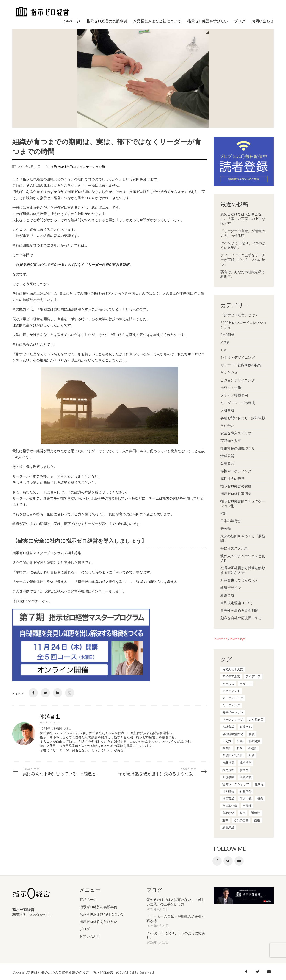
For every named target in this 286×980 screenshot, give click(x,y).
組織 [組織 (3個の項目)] (260, 799)
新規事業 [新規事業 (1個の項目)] (228, 777)
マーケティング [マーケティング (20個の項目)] (233, 698)
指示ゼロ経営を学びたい (98, 921)
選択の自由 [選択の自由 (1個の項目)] (241, 820)
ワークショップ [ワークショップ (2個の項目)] (233, 719)
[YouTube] (239, 861)
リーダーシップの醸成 (238, 403)
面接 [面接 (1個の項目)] (257, 820)
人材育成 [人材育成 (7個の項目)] (228, 727)
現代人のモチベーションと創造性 (243, 558)
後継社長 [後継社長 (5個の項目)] (228, 763)
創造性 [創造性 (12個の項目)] (227, 748)
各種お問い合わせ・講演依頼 (243, 418)
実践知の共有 (231, 441)
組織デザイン (231, 588)
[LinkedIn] (58, 693)
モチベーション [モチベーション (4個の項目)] (233, 712)
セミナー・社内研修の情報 (241, 365)
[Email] (70, 693)
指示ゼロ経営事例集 (236, 494)
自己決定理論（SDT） (237, 603)
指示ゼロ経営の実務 (236, 486)
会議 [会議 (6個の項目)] (252, 734)
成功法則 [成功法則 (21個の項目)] (246, 763)
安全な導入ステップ (236, 433)
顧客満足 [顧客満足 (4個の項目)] (228, 827)
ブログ (85, 928)
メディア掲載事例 (234, 395)
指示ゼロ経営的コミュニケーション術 (78, 167)
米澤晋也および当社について (102, 913)
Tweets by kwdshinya (230, 639)
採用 (224, 513)
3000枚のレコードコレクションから (243, 325)
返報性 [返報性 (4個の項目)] (256, 813)
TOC (224, 350)
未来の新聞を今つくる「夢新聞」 (243, 538)
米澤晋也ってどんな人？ (239, 580)
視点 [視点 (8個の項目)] (243, 813)
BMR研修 (228, 335)
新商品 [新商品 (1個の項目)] (244, 770)
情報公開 (227, 456)
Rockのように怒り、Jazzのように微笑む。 (243, 245)
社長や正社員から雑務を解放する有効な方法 (243, 570)
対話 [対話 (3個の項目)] (252, 755)
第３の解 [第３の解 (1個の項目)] (246, 799)
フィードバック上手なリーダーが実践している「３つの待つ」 (243, 260)
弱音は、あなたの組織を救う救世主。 (243, 274)
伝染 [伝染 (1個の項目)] (240, 741)
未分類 (226, 528)
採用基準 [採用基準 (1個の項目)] (228, 770)
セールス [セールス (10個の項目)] (228, 684)
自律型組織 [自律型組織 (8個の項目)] (230, 806)
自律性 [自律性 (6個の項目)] (247, 806)
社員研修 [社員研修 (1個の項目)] (246, 791)
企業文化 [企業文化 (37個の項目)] (246, 727)
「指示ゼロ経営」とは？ (239, 315)
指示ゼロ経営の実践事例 (98, 906)
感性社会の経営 (232, 478)
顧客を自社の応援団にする (241, 618)
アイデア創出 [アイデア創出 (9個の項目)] (231, 676)
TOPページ (88, 899)
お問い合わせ (90, 936)
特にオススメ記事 (234, 548)
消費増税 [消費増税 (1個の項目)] (246, 777)
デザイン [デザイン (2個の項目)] (246, 684)
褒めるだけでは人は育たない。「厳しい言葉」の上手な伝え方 (243, 219)
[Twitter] (45, 693)
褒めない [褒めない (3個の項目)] (228, 813)
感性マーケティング (236, 471)
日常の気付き (231, 521)
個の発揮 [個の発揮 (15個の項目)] (254, 741)
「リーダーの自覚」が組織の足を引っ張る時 (243, 233)
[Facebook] (33, 693)
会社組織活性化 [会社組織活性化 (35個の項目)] (233, 734)
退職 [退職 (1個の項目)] (225, 820)
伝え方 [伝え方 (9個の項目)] (227, 741)
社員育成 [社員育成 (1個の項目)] (228, 799)
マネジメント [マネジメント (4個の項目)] (231, 691)
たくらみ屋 (229, 372)
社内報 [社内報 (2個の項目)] (259, 784)
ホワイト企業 (231, 388)
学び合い (227, 425)
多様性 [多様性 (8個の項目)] (253, 748)
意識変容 (227, 463)
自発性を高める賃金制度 (239, 610)
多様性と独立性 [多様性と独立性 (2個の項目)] (233, 755)
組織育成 (227, 595)
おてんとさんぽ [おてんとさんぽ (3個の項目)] (233, 669)
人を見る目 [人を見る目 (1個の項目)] (256, 719)
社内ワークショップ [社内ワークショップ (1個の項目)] (236, 784)
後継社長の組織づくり (238, 448)
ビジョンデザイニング (238, 380)
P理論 (225, 342)
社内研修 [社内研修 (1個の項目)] (228, 791)
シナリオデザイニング (238, 357)
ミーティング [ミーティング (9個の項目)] (231, 705)
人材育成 (227, 410)
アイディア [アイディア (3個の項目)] (253, 676)
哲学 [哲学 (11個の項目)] (240, 748)
